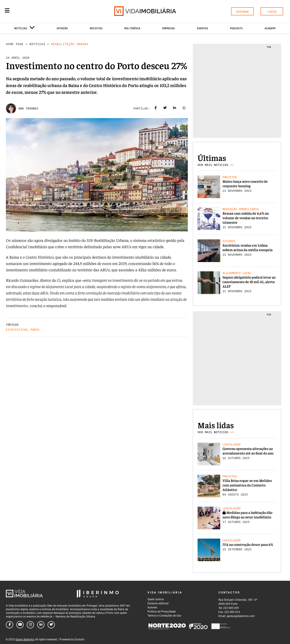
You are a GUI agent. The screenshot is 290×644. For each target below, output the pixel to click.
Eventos (202, 28)
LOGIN (272, 12)
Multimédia (132, 28)
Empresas (169, 28)
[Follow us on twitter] (51, 625)
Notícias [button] (24, 29)
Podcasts (236, 28)
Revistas (96, 28)
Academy (270, 28)
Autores (152, 608)
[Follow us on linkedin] (41, 625)
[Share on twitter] (165, 109)
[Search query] (34, 11)
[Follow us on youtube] (20, 625)
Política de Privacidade (162, 612)
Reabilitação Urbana (70, 44)
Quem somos (156, 599)
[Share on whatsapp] (184, 109)
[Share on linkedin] (175, 109)
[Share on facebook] (156, 109)
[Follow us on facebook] (10, 625)
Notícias (37, 44)
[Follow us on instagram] (30, 625)
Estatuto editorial (158, 603)
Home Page (15, 44)
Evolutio (80, 639)
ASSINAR (242, 12)
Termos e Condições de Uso (164, 616)
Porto (35, 330)
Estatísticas (17, 330)
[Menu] (7, 10)
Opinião (62, 28)
